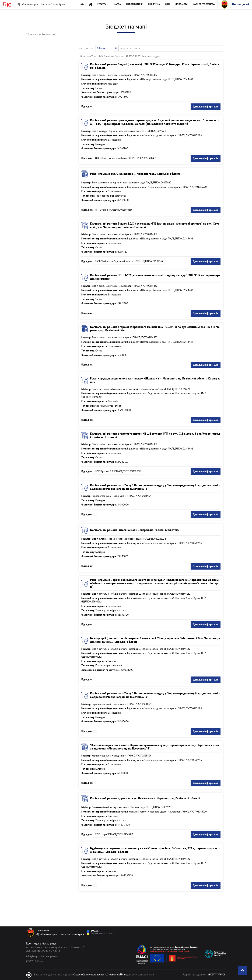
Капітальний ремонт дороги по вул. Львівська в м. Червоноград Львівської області (145, 799)
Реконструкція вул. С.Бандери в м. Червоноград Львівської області (135, 174)
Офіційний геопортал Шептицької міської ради (41, 4)
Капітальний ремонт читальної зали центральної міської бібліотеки (135, 530)
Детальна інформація (206, 107)
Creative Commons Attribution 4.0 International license (101, 975)
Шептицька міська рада (41, 944)
